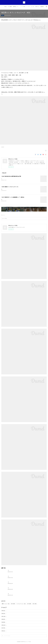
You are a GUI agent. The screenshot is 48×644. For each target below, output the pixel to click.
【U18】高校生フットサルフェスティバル (10, 187)
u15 (29, 604)
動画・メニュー (6, 604)
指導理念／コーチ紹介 (16, 7)
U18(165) (3, 147)
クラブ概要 (10, 7)
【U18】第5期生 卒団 (12, 594)
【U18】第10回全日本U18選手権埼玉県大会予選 (11, 176)
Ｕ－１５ (28, 7)
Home (5, 7)
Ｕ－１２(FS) (23, 7)
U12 (35, 604)
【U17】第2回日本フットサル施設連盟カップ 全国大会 (13, 197)
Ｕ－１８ (32, 7)
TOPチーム (37, 7)
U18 (3, 15)
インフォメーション (21, 604)
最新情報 (42, 7)
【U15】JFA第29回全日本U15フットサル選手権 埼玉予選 (18, 571)
